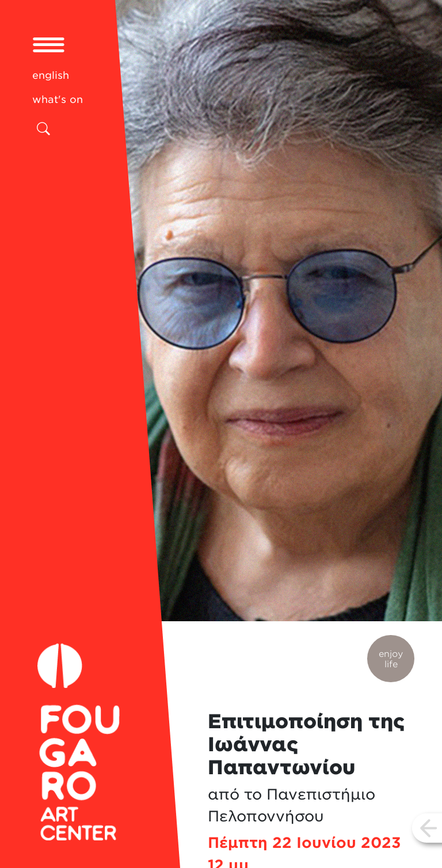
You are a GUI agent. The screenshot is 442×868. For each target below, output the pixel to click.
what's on (58, 99)
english (51, 75)
